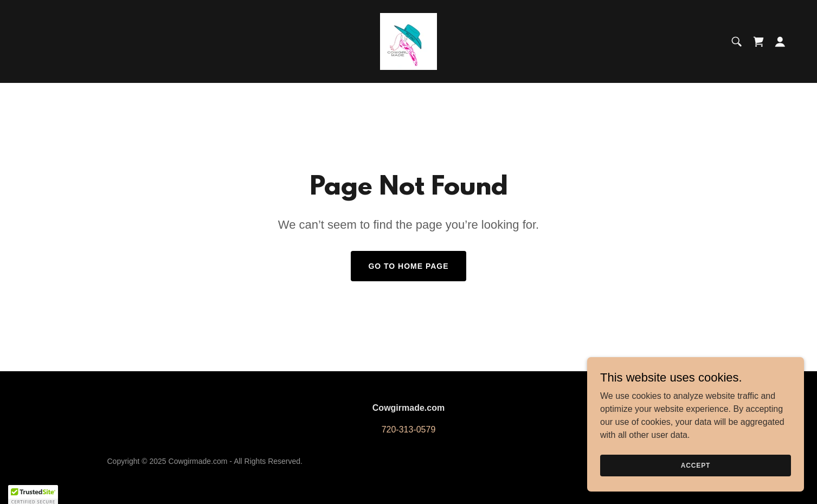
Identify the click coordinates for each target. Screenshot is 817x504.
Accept (696, 473)
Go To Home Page (408, 266)
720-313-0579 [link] (409, 429)
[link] (409, 41)
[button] (780, 42)
